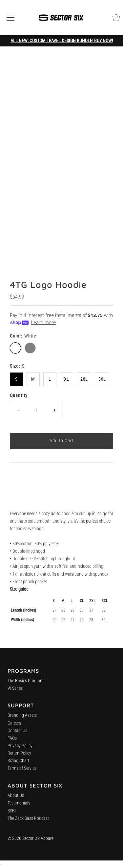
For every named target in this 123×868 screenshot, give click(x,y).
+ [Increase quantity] (54, 410)
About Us (16, 800)
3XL (102, 379)
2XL (84, 379)
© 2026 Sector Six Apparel (31, 838)
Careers (14, 726)
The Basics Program (26, 682)
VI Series (15, 690)
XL (66, 379)
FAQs (12, 741)
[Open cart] (116, 18)
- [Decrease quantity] (18, 410)
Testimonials (19, 808)
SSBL (12, 815)
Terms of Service (22, 771)
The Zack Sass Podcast (28, 823)
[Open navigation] (10, 18)
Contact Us (17, 733)
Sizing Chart (18, 764)
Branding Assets (22, 718)
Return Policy (19, 756)
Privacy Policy (20, 748)
